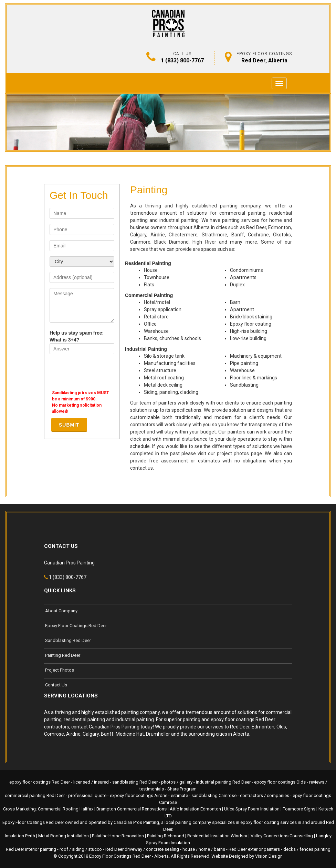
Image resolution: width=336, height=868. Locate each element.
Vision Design (269, 856)
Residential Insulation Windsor (217, 836)
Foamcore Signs (299, 809)
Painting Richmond (166, 836)
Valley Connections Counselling (282, 836)
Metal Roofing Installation (64, 836)
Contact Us (56, 685)
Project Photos (60, 670)
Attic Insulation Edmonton (195, 809)
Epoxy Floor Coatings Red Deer (76, 626)
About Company (61, 611)
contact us (141, 468)
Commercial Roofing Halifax (66, 809)
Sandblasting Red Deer (68, 640)
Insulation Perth (20, 836)
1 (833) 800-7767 (182, 60)
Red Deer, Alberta (264, 60)
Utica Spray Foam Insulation (252, 809)
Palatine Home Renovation (118, 836)
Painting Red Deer (63, 655)
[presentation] (102, 373)
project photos (233, 453)
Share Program (182, 789)
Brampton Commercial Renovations (132, 809)
